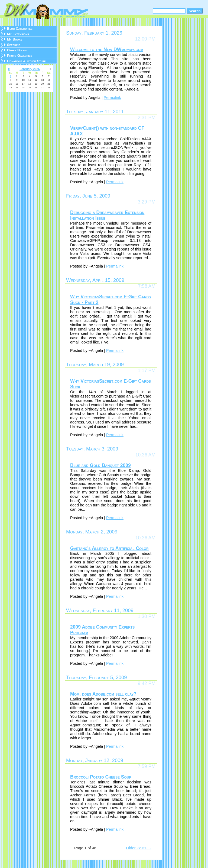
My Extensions (18, 34)
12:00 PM (145, 39)
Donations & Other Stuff (26, 61)
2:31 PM (147, 118)
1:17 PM (147, 370)
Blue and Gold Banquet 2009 (100, 465)
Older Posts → (139, 848)
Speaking (14, 45)
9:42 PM (147, 683)
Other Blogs (17, 50)
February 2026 (30, 69)
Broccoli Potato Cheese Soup (101, 777)
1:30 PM (147, 616)
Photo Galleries (19, 56)
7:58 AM (147, 286)
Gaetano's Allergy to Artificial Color (109, 548)
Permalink (112, 98)
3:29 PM (147, 202)
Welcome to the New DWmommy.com (107, 49)
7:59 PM (147, 766)
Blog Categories (20, 29)
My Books (15, 39)
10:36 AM (145, 455)
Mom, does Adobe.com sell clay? (103, 694)
